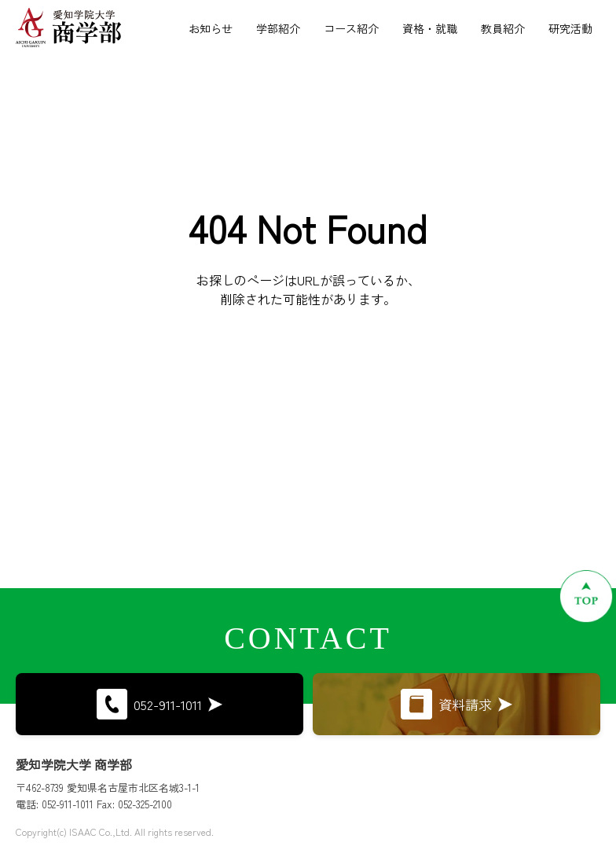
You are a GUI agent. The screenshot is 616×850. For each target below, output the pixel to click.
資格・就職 (430, 28)
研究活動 (570, 28)
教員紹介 (503, 28)
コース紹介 (351, 28)
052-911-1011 (159, 704)
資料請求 (456, 704)
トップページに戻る (308, 393)
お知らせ (211, 28)
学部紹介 (278, 28)
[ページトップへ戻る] (586, 596)
